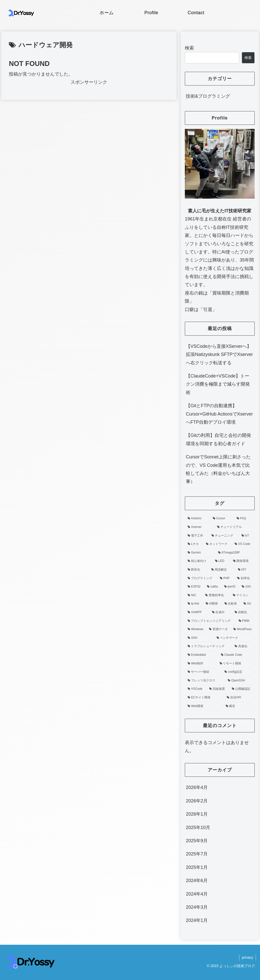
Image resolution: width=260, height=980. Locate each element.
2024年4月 (197, 894)
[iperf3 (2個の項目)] (230, 587)
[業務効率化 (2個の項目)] (216, 595)
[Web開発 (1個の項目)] (204, 706)
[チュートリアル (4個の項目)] (234, 527)
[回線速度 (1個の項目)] (218, 689)
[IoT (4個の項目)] (247, 536)
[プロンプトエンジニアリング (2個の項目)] (210, 621)
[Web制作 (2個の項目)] (201, 664)
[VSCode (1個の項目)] (196, 689)
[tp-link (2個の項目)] (194, 604)
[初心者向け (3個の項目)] (199, 561)
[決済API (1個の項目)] (239, 698)
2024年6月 (197, 881)
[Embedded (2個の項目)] (201, 655)
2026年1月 (197, 814)
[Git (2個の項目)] (248, 604)
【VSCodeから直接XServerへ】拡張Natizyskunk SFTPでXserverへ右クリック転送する (219, 355)
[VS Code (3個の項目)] (243, 544)
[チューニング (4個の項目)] (224, 536)
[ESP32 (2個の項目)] (194, 587)
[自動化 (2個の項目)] (243, 612)
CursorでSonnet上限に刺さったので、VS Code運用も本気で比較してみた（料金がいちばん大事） (218, 469)
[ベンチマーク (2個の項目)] (234, 638)
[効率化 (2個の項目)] (244, 578)
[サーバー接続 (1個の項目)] (203, 672)
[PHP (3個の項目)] (226, 578)
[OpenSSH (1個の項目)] (240, 681)
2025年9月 (197, 841)
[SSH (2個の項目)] (199, 638)
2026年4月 (197, 787)
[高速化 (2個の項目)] (243, 646)
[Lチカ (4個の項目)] (194, 544)
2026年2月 (197, 801)
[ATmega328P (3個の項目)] (235, 553)
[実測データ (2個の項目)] (218, 629)
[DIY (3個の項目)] (245, 570)
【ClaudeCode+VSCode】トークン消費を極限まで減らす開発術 (218, 384)
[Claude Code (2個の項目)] (236, 655)
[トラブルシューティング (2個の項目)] (208, 646)
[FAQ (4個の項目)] (244, 519)
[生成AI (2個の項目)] (221, 612)
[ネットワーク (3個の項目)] (217, 544)
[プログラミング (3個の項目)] (201, 578)
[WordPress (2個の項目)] (243, 629)
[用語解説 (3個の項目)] (222, 570)
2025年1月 (197, 867)
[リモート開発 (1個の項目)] (236, 664)
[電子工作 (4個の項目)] (197, 536)
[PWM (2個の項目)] (245, 621)
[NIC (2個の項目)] (194, 595)
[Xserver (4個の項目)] (200, 527)
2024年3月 (197, 907)
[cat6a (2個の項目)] (213, 587)
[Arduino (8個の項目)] (197, 519)
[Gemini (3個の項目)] (200, 553)
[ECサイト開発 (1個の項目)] (204, 698)
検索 (189, 48)
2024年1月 (197, 920)
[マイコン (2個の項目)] (242, 595)
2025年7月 (197, 854)
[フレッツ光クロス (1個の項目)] (205, 681)
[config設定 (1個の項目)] (238, 672)
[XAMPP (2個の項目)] (197, 612)
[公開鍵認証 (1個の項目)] (242, 689)
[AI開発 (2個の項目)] (212, 604)
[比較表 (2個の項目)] (231, 604)
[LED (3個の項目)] (221, 561)
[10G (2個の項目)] (247, 587)
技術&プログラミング (208, 96)
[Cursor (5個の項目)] (222, 519)
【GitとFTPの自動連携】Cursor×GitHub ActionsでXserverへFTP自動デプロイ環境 (219, 414)
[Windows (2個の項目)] (196, 629)
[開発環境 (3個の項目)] (242, 561)
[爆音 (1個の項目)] (239, 706)
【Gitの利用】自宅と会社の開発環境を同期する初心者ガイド (218, 439)
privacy (248, 957)
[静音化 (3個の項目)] (197, 570)
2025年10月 (198, 828)
